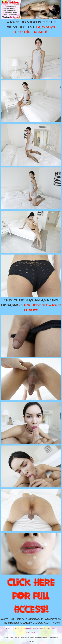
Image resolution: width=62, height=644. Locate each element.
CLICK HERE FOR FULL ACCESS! (31, 596)
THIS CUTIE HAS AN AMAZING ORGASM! (31, 305)
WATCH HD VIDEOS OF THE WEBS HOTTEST (31, 27)
